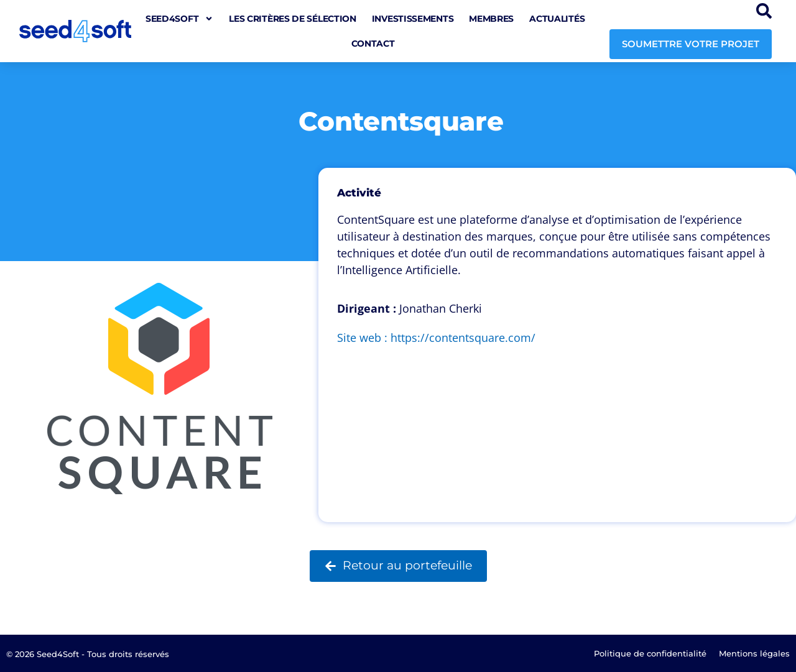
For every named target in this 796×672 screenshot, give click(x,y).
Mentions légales (754, 653)
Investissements (413, 19)
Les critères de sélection (293, 19)
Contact (373, 44)
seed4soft (179, 19)
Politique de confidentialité (650, 653)
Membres (491, 19)
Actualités (557, 19)
